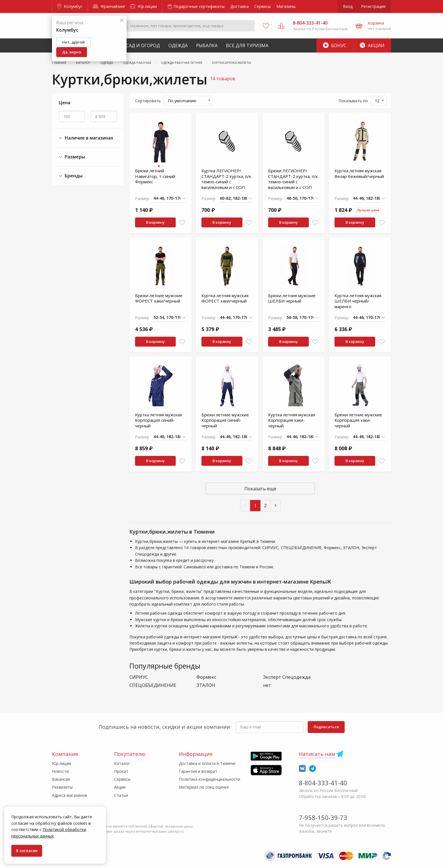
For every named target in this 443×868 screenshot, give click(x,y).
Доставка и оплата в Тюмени (207, 763)
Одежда (178, 45)
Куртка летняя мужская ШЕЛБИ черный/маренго (358, 301)
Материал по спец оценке (204, 787)
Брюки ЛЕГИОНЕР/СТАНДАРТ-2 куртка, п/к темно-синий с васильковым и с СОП (293, 179)
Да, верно (72, 52)
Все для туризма (247, 45)
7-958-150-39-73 (323, 817)
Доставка (239, 6)
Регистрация (373, 6)
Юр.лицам (143, 6)
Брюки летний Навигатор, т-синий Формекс (155, 176)
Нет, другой (73, 42)
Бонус (335, 45)
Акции (372, 45)
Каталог (122, 763)
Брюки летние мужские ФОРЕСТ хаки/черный (159, 298)
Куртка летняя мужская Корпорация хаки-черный (292, 420)
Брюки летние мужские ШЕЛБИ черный (292, 298)
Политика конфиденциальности (209, 779)
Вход (348, 6)
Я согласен (27, 851)
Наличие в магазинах (86, 138)
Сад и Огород (143, 45)
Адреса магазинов (70, 795)
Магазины (286, 6)
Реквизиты (62, 787)
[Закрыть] (122, 20)
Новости (60, 771)
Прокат (121, 771)
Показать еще (260, 489)
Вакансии (61, 779)
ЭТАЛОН (206, 685)
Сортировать (148, 101)
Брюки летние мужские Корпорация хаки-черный (358, 420)
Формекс (206, 677)
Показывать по (353, 101)
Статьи (121, 795)
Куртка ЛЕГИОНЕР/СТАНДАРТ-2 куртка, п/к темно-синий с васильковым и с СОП (226, 179)
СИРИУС (139, 677)
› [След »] (275, 505)
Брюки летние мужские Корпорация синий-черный (225, 420)
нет (267, 685)
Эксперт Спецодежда (287, 677)
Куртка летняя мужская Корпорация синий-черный (158, 420)
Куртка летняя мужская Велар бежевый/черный (359, 173)
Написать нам (317, 754)
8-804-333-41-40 (323, 783)
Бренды (71, 176)
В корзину (155, 222)
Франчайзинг (109, 6)
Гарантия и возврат (198, 771)
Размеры (72, 157)
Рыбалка (207, 45)
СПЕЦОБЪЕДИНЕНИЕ (153, 685)
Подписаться (326, 727)
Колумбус (70, 6)
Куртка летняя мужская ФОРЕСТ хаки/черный (225, 298)
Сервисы (262, 6)
